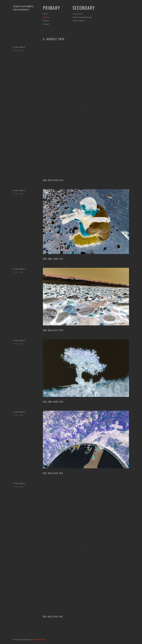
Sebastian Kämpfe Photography (24, 8)
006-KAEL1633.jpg (53, 180)
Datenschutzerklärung (82, 17)
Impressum (78, 14)
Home (45, 14)
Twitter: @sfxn (79, 21)
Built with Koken (39, 639)
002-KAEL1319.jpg (53, 473)
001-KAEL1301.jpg (53, 616)
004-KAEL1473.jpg (53, 330)
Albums (46, 21)
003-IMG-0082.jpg (53, 402)
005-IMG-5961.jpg (53, 259)
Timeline (47, 17)
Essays (46, 24)
